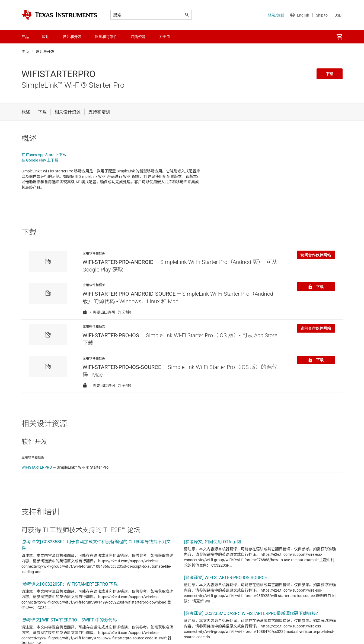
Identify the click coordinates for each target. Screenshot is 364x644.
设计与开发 (45, 52)
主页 (25, 52)
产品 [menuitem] (25, 37)
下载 (330, 74)
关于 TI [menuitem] (165, 37)
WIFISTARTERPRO (37, 467)
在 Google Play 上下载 (40, 160)
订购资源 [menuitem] (138, 37)
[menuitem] (339, 37)
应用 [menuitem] (46, 37)
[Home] (59, 15)
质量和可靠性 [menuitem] (106, 37)
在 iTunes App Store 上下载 (44, 155)
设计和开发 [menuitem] (72, 37)
